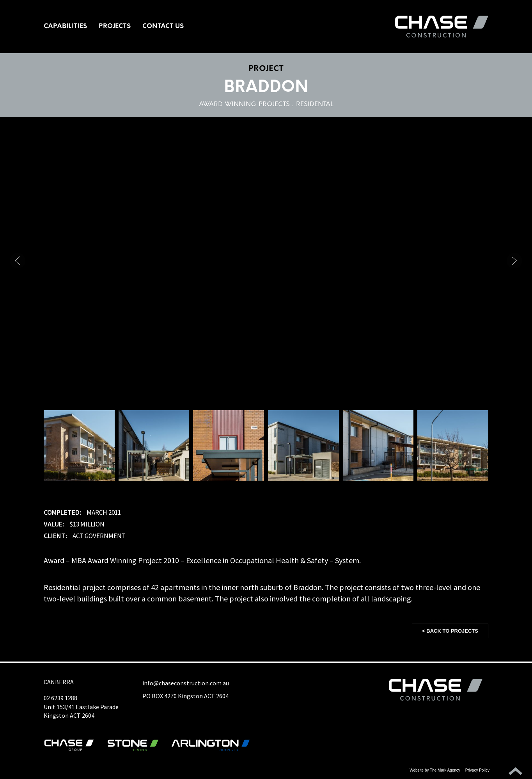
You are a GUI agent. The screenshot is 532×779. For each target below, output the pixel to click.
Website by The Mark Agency (435, 770)
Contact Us (163, 27)
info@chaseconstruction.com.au (186, 683)
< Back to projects (450, 631)
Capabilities (65, 27)
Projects (115, 27)
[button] (514, 261)
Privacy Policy (477, 770)
